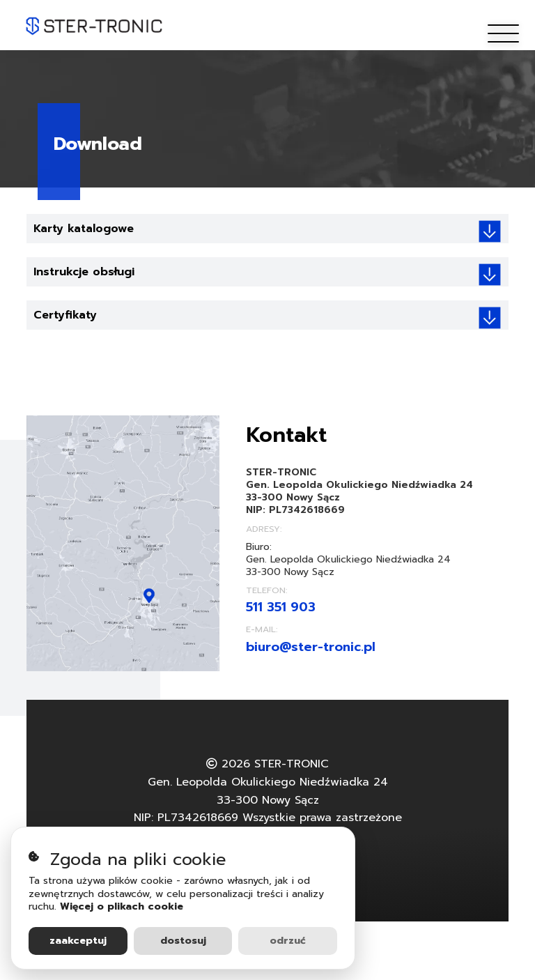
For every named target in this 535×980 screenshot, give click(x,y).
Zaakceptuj (78, 941)
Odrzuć (288, 941)
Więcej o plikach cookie (122, 906)
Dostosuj (183, 941)
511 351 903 (281, 607)
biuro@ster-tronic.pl (311, 647)
